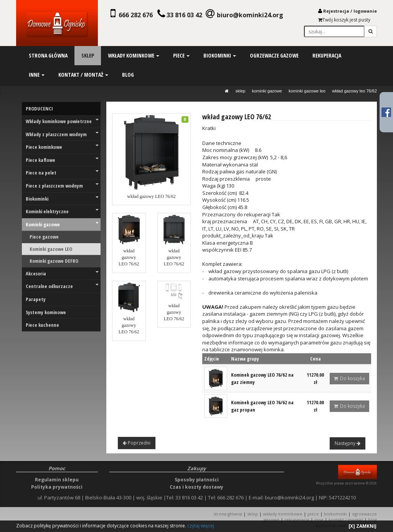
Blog (372, 520)
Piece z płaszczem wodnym (62, 186)
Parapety (36, 299)
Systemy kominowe (46, 312)
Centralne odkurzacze (62, 286)
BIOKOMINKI (335, 514)
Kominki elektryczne (62, 211)
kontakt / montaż (83, 75)
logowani (364, 11)
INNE (319, 520)
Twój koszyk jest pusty (344, 20)
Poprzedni (137, 443)
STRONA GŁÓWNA (228, 514)
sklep (88, 55)
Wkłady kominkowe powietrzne (62, 121)
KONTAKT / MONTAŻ (346, 520)
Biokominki (62, 199)
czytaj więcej (201, 526)
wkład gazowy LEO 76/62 (354, 91)
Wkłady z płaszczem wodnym (62, 134)
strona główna (48, 55)
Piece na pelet (62, 173)
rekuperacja (326, 55)
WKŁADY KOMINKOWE (283, 514)
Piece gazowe (44, 237)
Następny (348, 443)
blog (128, 75)
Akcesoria (62, 273)
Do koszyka (349, 378)
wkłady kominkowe (134, 55)
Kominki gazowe (267, 91)
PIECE (313, 514)
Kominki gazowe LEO (307, 91)
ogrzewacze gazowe (274, 55)
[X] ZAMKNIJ (362, 526)
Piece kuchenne (42, 325)
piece (181, 55)
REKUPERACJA (297, 520)
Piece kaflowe (62, 160)
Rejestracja (336, 11)
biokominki (219, 55)
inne (37, 75)
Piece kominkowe (62, 147)
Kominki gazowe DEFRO (54, 261)
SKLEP (241, 91)
